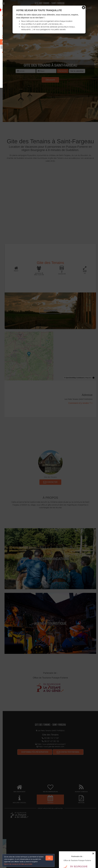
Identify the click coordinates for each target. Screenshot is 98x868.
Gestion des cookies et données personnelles (19, 864)
